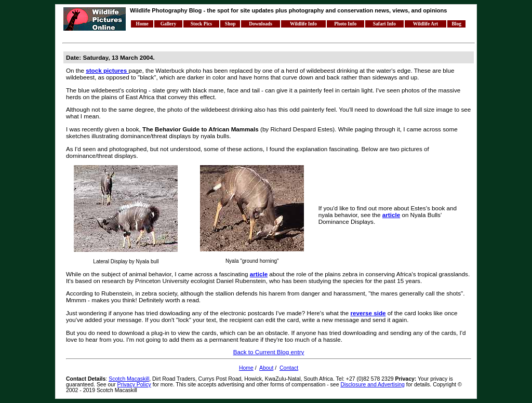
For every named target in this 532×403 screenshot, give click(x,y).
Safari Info (384, 24)
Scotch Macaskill (129, 379)
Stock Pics (201, 24)
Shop (230, 24)
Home (142, 24)
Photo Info (345, 24)
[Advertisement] (251, 36)
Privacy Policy (134, 385)
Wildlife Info (303, 24)
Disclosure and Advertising (373, 385)
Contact (289, 368)
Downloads (261, 24)
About (266, 368)
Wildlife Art (425, 24)
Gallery (169, 24)
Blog (457, 24)
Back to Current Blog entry (269, 352)
